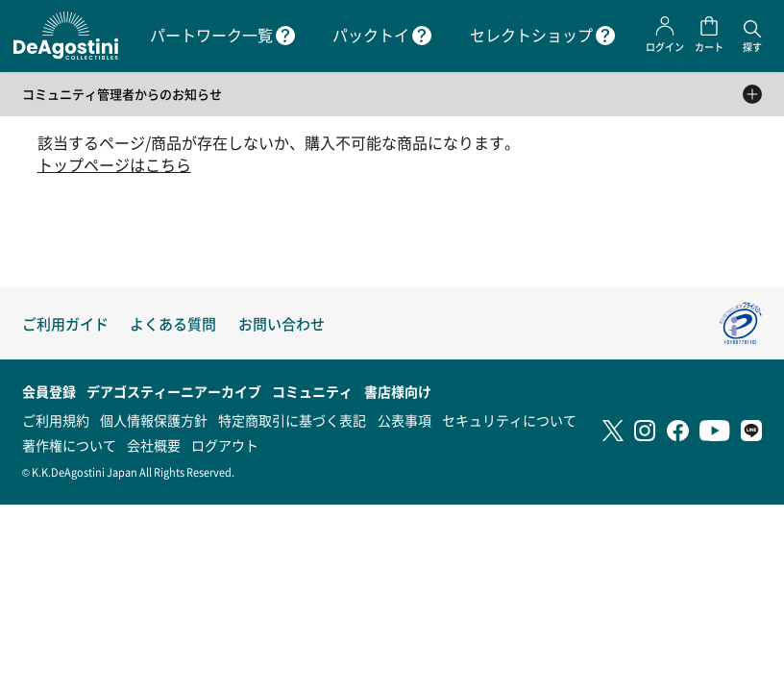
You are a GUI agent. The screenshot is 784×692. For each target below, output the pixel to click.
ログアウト (225, 445)
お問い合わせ (282, 323)
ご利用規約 (56, 420)
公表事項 (404, 420)
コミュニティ (312, 391)
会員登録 (49, 391)
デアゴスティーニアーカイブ (174, 391)
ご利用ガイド (65, 323)
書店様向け (398, 391)
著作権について (69, 445)
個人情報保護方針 (154, 420)
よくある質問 (173, 323)
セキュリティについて (509, 420)
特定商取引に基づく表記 (292, 420)
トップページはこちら (114, 165)
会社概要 (154, 445)
